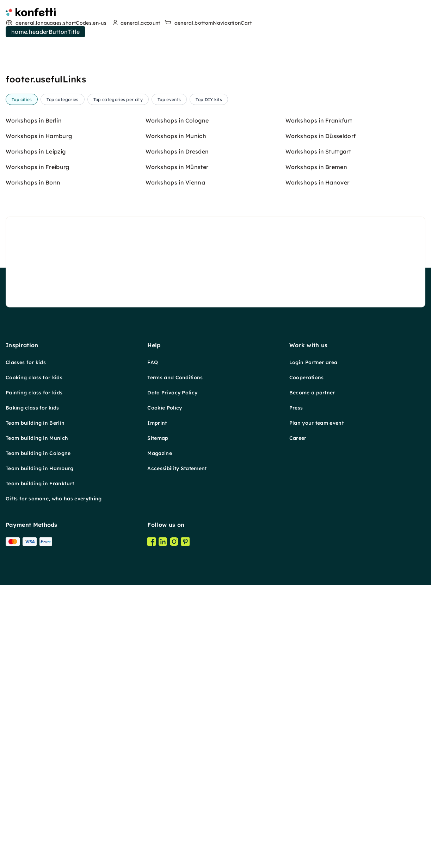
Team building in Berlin (35, 423)
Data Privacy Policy (172, 393)
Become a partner (312, 393)
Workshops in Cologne (177, 120)
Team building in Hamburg (40, 468)
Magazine (160, 453)
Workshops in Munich (176, 136)
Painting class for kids (34, 393)
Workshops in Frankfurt (319, 120)
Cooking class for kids (34, 377)
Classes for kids (26, 362)
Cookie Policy (165, 408)
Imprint (157, 423)
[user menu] (136, 23)
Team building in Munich (37, 438)
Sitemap (158, 438)
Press (296, 408)
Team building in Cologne (38, 453)
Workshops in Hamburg (39, 136)
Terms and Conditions (175, 377)
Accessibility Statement (177, 468)
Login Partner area (313, 362)
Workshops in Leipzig (36, 151)
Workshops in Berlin (34, 120)
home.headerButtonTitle (45, 32)
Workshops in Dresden (177, 151)
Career (298, 438)
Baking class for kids (32, 408)
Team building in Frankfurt (40, 483)
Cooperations (307, 377)
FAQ (153, 362)
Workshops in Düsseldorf (321, 136)
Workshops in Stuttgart (318, 151)
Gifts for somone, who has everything (54, 499)
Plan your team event (316, 423)
